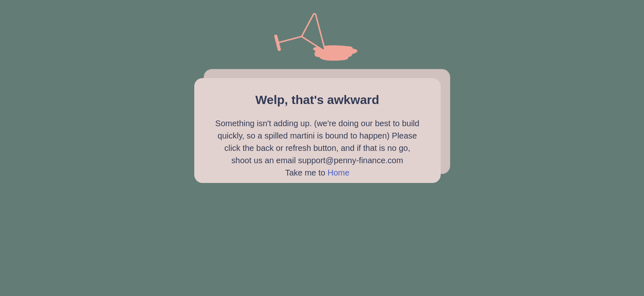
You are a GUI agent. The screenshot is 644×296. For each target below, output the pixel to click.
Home (339, 173)
